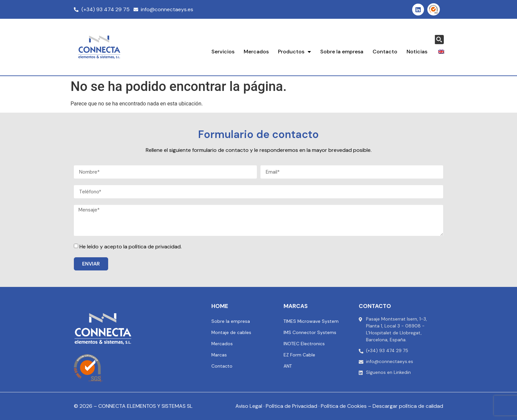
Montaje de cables (231, 332)
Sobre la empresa (342, 52)
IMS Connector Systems (310, 332)
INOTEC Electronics (304, 344)
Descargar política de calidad (408, 406)
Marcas (219, 355)
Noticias (417, 52)
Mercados (256, 52)
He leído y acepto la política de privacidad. (131, 247)
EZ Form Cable (299, 355)
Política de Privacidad (291, 406)
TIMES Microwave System (312, 321)
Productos (294, 52)
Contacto (385, 52)
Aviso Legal (249, 406)
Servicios (223, 52)
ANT (288, 366)
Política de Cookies (344, 406)
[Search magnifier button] (439, 40)
